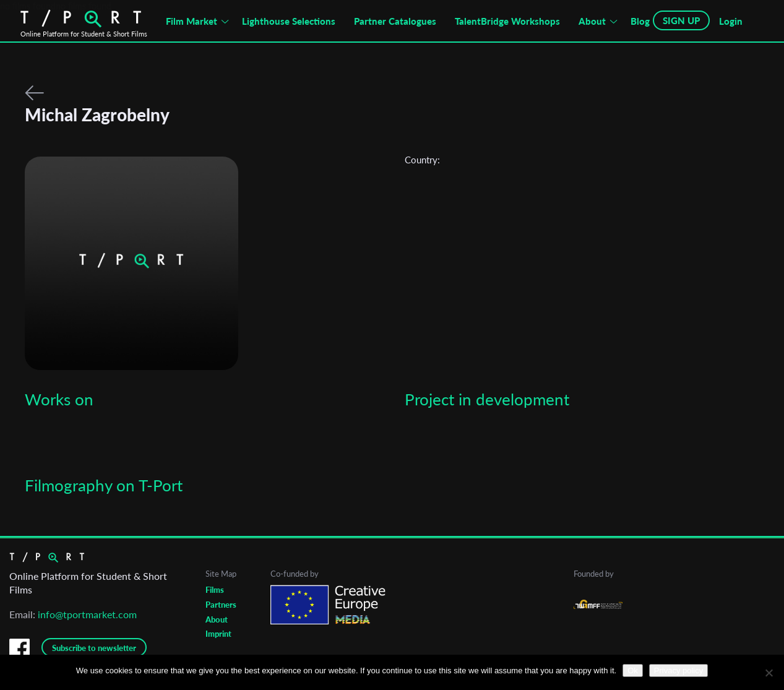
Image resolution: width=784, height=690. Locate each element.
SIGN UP (681, 20)
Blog (640, 21)
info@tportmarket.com (87, 614)
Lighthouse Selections (289, 21)
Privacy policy (678, 671)
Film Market (192, 21)
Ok (633, 671)
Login (731, 21)
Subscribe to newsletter (94, 648)
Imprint (218, 634)
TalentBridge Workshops (507, 21)
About (592, 21)
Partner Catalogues (395, 21)
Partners (221, 605)
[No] (769, 673)
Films (215, 590)
